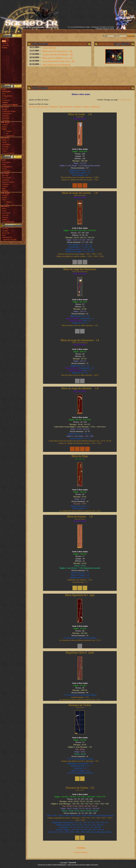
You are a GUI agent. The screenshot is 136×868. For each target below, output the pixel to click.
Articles (5, 125)
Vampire (5, 186)
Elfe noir (5, 175)
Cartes (4, 142)
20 (130, 100)
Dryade (4, 109)
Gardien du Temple (9, 111)
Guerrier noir (7, 114)
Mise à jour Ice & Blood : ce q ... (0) (58, 58)
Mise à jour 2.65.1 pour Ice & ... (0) (57, 51)
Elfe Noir (32, 107)
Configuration (7, 96)
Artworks (5, 147)
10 (123, 100)
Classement (6, 100)
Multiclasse (95, 107)
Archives (5, 43)
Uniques (9, 131)
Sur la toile (6, 233)
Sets (7, 133)
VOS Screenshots (8, 153)
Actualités (6, 39)
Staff (4, 235)
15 (126, 100)
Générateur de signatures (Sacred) (9, 238)
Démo (4, 140)
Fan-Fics (5, 229)
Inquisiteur (6, 118)
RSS (6, 41)
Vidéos (4, 151)
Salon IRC (6, 45)
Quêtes (4, 127)
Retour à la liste (81, 852)
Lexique (5, 231)
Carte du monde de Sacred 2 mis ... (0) (58, 61)
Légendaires (10, 136)
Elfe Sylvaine (43, 107)
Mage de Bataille (66, 107)
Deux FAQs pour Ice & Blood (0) (56, 65)
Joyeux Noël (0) (49, 48)
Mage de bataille (8, 182)
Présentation (6, 162)
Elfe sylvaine (7, 178)
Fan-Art (5, 149)
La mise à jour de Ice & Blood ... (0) (58, 55)
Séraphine (5, 120)
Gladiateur (6, 180)
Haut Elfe (5, 116)
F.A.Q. (4, 98)
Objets (4, 200)
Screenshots (6, 144)
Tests (4, 94)
